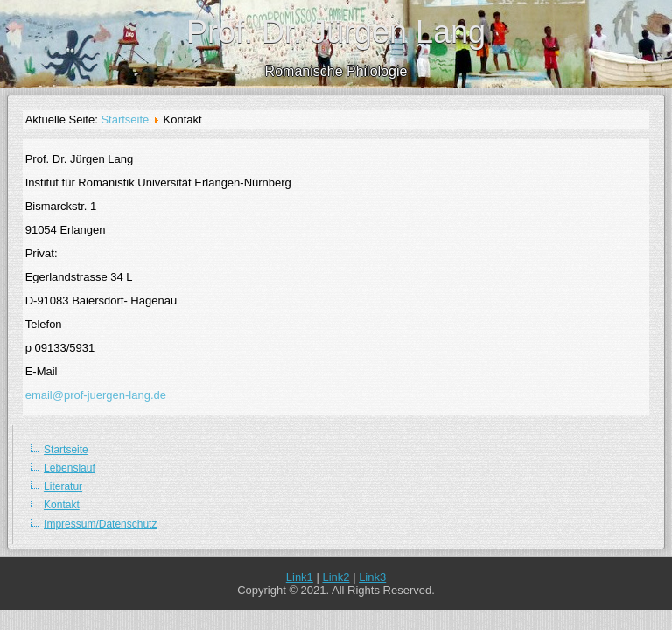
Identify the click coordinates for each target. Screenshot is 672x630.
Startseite (125, 119)
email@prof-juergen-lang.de (96, 395)
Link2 (336, 577)
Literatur (63, 486)
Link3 (372, 577)
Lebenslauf (70, 468)
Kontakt (62, 505)
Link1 (300, 577)
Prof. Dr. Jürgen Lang (336, 32)
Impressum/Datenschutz (100, 524)
